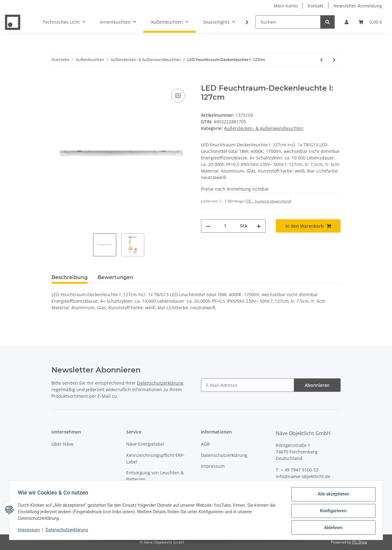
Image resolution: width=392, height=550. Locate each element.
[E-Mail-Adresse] (248, 385)
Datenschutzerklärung (160, 383)
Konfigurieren (332, 512)
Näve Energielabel (145, 444)
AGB (205, 444)
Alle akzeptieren (332, 495)
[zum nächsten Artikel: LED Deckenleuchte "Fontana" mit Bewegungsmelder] (334, 60)
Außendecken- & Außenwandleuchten (264, 128)
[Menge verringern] (208, 226)
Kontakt (316, 6)
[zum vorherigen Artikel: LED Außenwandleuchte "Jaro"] (321, 60)
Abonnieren (317, 385)
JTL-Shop (360, 542)
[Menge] (225, 226)
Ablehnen (332, 528)
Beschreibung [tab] (69, 277)
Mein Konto (286, 6)
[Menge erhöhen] (259, 226)
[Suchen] (288, 22)
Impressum (213, 466)
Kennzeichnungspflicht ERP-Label (155, 458)
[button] (347, 22)
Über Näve (62, 444)
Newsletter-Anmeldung (358, 6)
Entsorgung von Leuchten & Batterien (155, 476)
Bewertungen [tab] (115, 277)
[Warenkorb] (370, 22)
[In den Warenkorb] (56, 80)
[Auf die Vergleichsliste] (178, 96)
